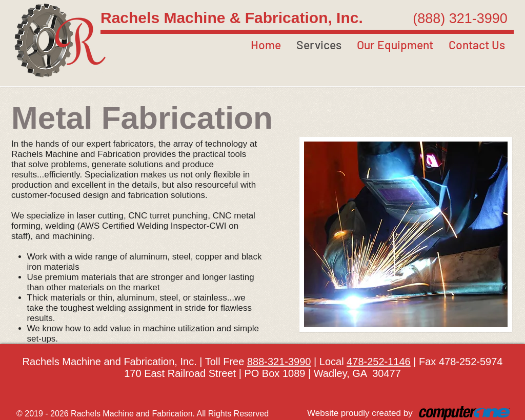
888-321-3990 (279, 362)
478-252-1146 (379, 362)
